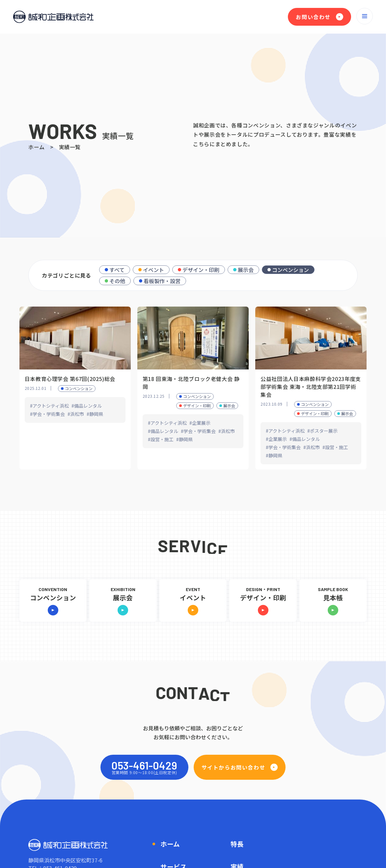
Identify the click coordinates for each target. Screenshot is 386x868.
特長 (237, 844)
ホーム (37, 147)
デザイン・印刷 (201, 270)
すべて (117, 270)
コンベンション (290, 270)
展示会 (246, 270)
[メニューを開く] (365, 16)
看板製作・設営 (162, 281)
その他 (117, 281)
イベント (153, 270)
